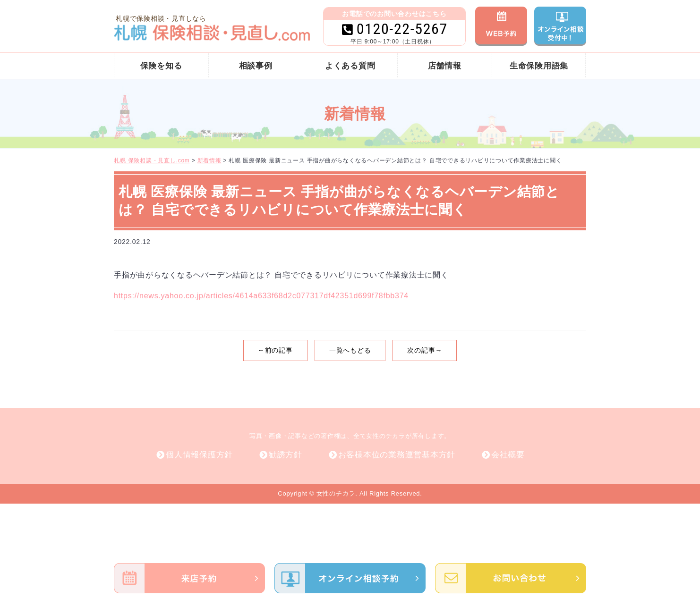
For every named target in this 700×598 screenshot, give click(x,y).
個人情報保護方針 (199, 455)
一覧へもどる (350, 350)
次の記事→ (425, 350)
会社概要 (508, 455)
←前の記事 (275, 350)
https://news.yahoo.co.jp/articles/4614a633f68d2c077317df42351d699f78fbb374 (261, 296)
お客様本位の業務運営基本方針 (397, 455)
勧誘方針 (286, 455)
